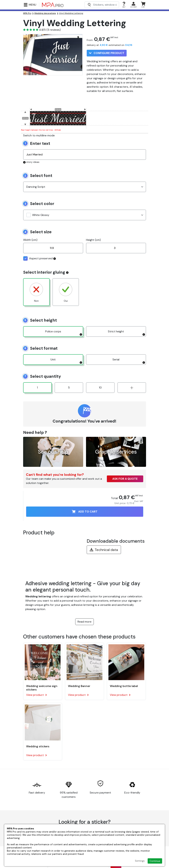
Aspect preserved (39, 258)
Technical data (104, 550)
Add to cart (85, 512)
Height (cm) (93, 240)
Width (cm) (30, 240)
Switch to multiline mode (39, 135)
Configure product (107, 53)
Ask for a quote (125, 479)
